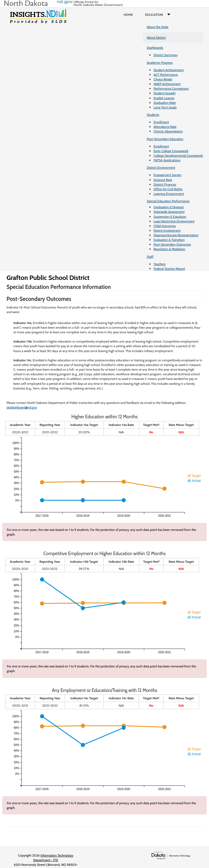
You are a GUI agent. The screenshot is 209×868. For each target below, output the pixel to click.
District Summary (166, 55)
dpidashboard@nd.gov (22, 407)
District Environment (161, 167)
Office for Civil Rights (168, 189)
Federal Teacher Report (169, 269)
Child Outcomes (165, 226)
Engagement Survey (167, 175)
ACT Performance (166, 75)
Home (128, 15)
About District (156, 37)
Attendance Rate (165, 127)
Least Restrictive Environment (174, 221)
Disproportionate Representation (176, 235)
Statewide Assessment (169, 212)
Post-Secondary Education (165, 139)
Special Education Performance (168, 201)
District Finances (165, 184)
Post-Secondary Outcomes (172, 244)
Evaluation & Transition (169, 240)
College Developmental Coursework (178, 155)
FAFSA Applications (167, 160)
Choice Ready (163, 79)
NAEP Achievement (167, 84)
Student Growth (165, 93)
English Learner (164, 98)
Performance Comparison (171, 88)
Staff (150, 257)
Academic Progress (160, 63)
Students (153, 115)
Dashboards (155, 48)
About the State (158, 27)
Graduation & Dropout (169, 207)
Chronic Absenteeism (168, 131)
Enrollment (161, 122)
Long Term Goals (165, 107)
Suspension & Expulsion (170, 217)
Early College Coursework (171, 151)
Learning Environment (169, 194)
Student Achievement (168, 70)
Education (159, 15)
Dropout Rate (163, 180)
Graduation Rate (165, 103)
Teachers (159, 264)
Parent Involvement (167, 230)
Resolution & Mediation (169, 249)
